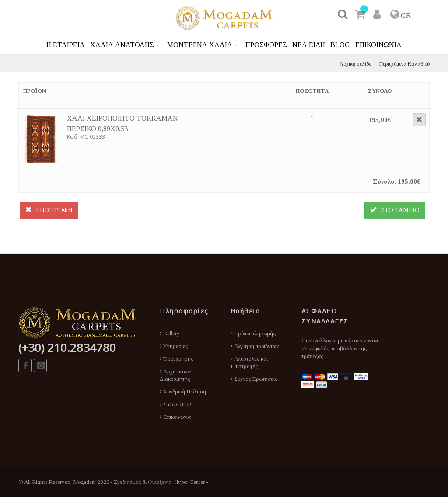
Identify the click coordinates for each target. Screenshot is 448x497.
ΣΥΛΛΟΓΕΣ (176, 404)
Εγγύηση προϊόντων (255, 346)
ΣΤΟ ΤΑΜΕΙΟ (395, 210)
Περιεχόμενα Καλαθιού (404, 64)
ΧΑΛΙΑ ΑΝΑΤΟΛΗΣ (122, 45)
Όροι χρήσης (177, 359)
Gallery (170, 333)
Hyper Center (189, 482)
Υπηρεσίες (174, 346)
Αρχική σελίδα (356, 64)
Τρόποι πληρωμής (253, 333)
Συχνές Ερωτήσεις (254, 379)
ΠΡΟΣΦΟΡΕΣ (266, 45)
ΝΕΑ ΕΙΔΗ (309, 45)
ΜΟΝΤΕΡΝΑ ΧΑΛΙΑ (200, 45)
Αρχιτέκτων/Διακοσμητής (176, 375)
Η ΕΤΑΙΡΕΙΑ (66, 45)
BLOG (340, 45)
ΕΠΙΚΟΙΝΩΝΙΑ (378, 45)
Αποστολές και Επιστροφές (249, 362)
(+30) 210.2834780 (67, 348)
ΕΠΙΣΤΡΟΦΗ (49, 210)
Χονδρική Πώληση (183, 391)
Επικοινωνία (175, 417)
